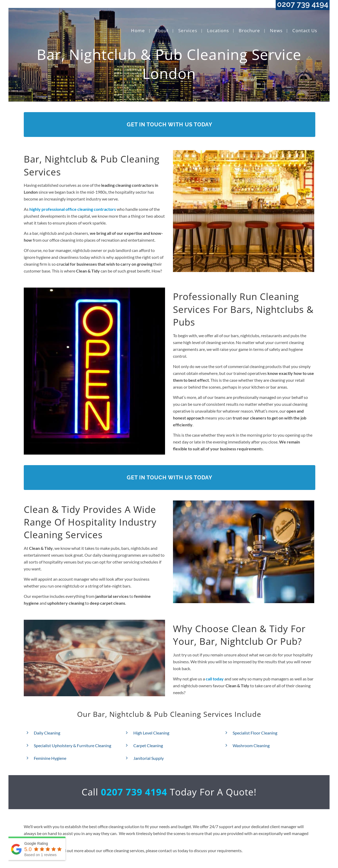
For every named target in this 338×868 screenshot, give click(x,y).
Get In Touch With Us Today (170, 125)
